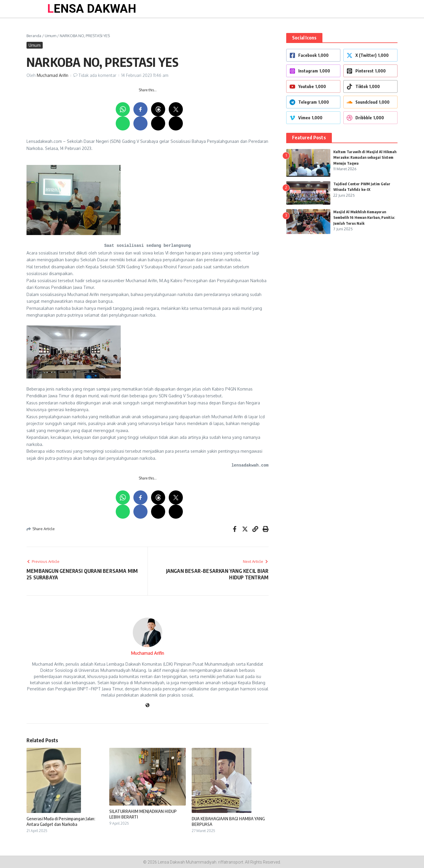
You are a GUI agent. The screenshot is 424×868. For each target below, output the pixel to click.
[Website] (148, 706)
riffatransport (231, 862)
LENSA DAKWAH (92, 9)
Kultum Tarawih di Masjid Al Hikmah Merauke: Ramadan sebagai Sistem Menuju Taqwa (365, 157)
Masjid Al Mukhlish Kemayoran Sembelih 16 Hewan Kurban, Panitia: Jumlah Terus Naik (365, 218)
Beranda (34, 36)
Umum (50, 36)
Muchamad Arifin (53, 75)
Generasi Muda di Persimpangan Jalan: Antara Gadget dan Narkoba (61, 821)
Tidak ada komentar (97, 75)
